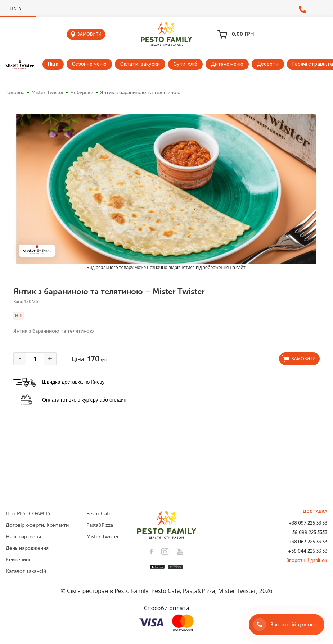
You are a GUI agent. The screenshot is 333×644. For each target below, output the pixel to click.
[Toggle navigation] (322, 9)
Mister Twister (48, 93)
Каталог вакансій (26, 571)
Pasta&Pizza (100, 525)
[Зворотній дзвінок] (287, 625)
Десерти (268, 64)
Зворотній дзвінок (307, 560)
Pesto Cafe (99, 514)
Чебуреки (82, 93)
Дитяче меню (227, 64)
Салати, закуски (140, 64)
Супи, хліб (185, 64)
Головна (15, 93)
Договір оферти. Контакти (37, 525)
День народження (27, 548)
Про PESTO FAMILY (28, 514)
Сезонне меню (89, 64)
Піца (53, 64)
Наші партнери (23, 537)
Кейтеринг (18, 560)
